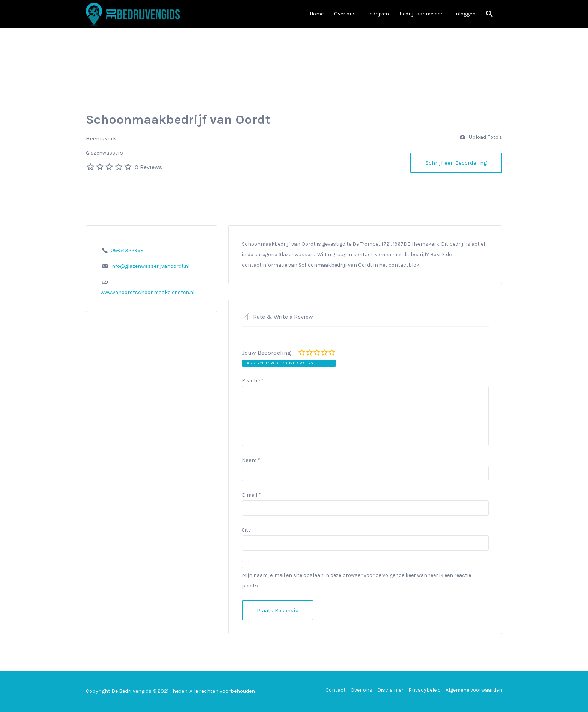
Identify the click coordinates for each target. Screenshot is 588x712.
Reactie (253, 381)
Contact (336, 690)
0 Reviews (148, 167)
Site (246, 530)
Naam (251, 460)
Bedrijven (378, 14)
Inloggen (465, 14)
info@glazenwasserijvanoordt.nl (150, 266)
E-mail (251, 495)
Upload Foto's (481, 137)
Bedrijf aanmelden (421, 14)
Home (317, 14)
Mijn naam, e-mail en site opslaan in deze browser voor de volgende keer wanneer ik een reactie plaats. (356, 581)
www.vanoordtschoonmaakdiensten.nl (148, 292)
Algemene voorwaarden (474, 690)
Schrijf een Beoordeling (456, 163)
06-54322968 (127, 250)
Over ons (345, 14)
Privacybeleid (424, 690)
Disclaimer (390, 690)
